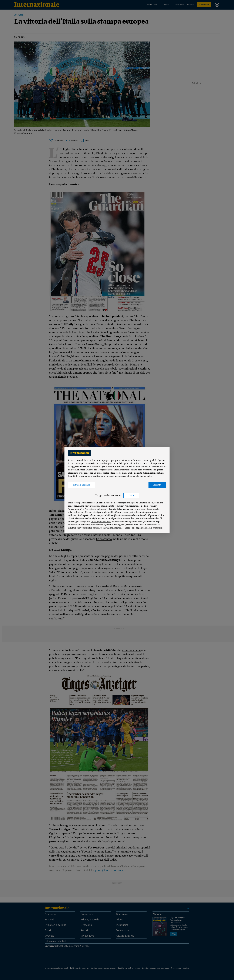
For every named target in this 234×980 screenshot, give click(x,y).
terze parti (129, 512)
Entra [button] (131, 496)
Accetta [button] (157, 485)
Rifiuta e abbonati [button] (82, 485)
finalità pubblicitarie (101, 522)
